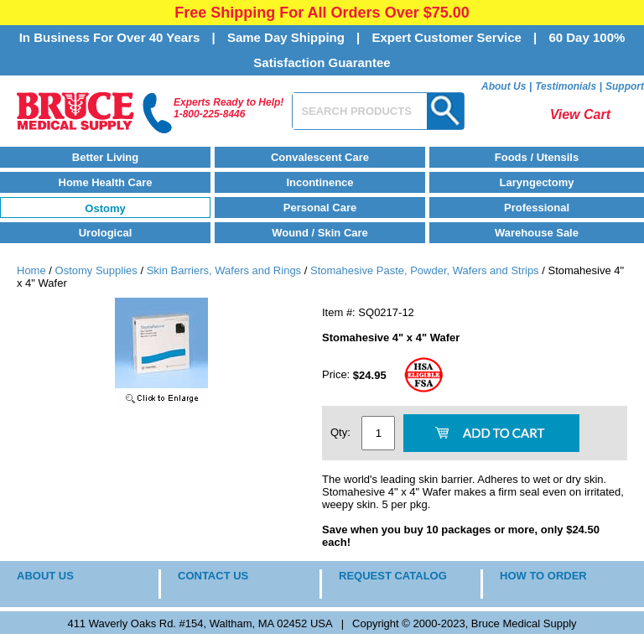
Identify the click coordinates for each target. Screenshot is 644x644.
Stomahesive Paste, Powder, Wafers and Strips (425, 270)
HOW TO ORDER (543, 576)
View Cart (580, 114)
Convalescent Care (320, 157)
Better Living (105, 157)
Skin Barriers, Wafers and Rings (224, 270)
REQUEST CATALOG (393, 576)
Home (31, 270)
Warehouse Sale (537, 233)
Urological (106, 233)
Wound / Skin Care (320, 233)
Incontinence (319, 182)
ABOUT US (45, 576)
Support (625, 86)
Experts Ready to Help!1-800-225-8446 (229, 108)
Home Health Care (106, 182)
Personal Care (320, 208)
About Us (504, 86)
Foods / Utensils (537, 157)
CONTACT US (213, 576)
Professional (537, 208)
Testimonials (566, 86)
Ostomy (105, 208)
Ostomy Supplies (96, 270)
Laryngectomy (537, 182)
